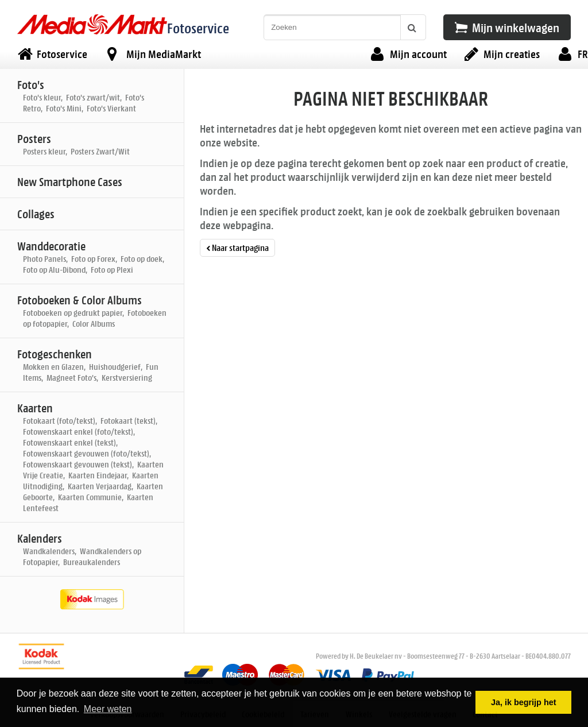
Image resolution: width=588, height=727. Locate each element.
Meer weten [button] (108, 709)
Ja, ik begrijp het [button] (524, 702)
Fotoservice (198, 28)
